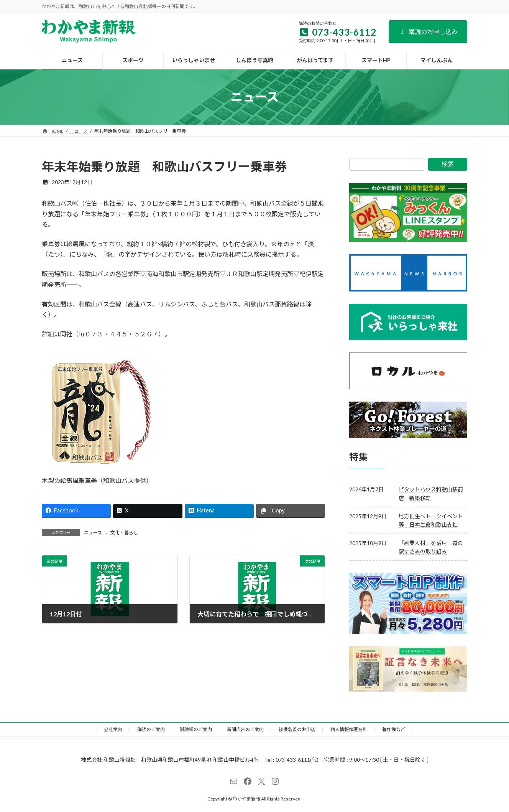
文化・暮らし (124, 533)
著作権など (394, 729)
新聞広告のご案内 (245, 729)
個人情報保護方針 (349, 729)
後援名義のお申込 (297, 729)
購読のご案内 (151, 729)
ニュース (93, 533)
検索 (448, 164)
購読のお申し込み (428, 32)
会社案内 (113, 729)
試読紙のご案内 (196, 729)
